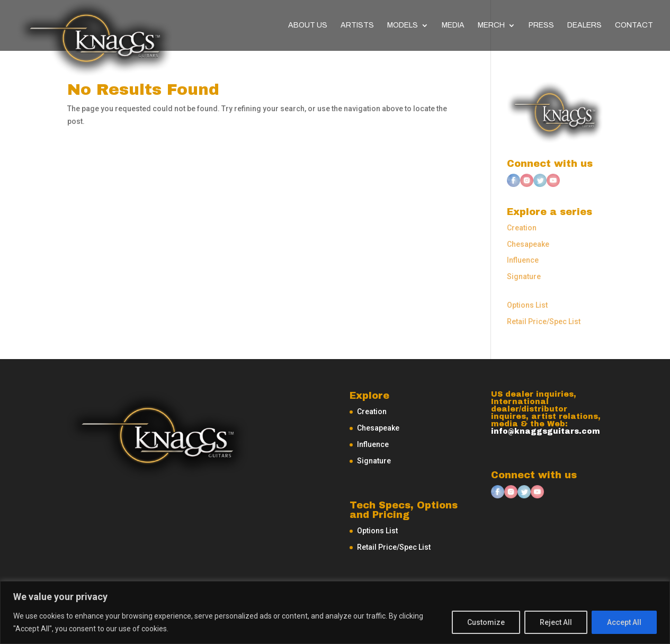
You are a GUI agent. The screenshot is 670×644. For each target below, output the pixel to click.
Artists (357, 25)
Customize (486, 622)
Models (403, 25)
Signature (524, 276)
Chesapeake (528, 244)
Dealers (584, 25)
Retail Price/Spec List (544, 321)
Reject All (556, 622)
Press (541, 25)
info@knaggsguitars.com (546, 431)
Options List (527, 305)
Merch (491, 25)
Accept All (624, 622)
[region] (335, 612)
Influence (523, 260)
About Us (308, 25)
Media (453, 25)
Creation (522, 228)
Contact (634, 25)
